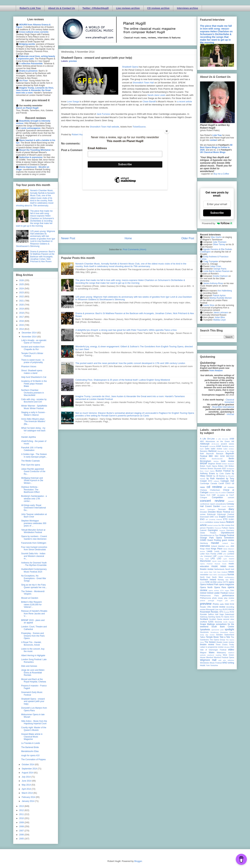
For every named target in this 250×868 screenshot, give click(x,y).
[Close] (167, 131)
